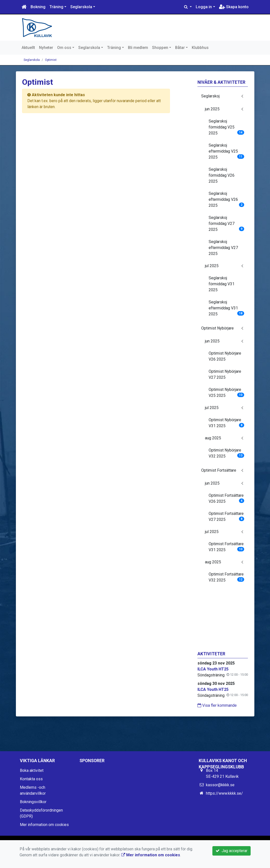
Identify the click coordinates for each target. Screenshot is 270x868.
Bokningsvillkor (33, 802)
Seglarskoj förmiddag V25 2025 (227, 127)
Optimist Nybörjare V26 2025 (225, 356)
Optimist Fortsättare (219, 470)
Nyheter (46, 48)
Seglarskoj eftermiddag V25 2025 (227, 151)
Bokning (38, 7)
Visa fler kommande (217, 705)
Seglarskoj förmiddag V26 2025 (222, 175)
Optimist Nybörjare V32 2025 (227, 453)
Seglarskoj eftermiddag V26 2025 (227, 199)
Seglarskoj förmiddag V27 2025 (227, 224)
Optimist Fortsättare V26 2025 (227, 498)
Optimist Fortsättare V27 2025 (227, 517)
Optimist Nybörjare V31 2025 (227, 423)
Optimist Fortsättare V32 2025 (227, 577)
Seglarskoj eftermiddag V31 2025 (227, 308)
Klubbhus (200, 48)
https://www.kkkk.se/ (224, 793)
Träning (56, 7)
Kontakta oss (31, 779)
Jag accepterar (231, 851)
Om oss (64, 48)
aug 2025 (213, 438)
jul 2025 (212, 266)
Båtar (180, 48)
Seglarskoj (210, 96)
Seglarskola (81, 7)
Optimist (51, 60)
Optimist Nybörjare (217, 328)
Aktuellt (28, 48)
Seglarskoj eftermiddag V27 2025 (223, 248)
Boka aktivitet (32, 770)
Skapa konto (234, 7)
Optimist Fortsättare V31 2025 (227, 547)
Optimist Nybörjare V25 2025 (227, 393)
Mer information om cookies (44, 825)
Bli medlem (138, 48)
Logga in (204, 7)
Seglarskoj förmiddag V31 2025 (222, 284)
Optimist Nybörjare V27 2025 (225, 374)
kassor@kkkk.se (220, 785)
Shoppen (160, 48)
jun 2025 (212, 109)
